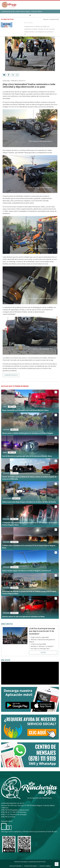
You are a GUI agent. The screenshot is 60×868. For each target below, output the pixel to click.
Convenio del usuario (30, 866)
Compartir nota (11, 375)
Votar (43, 653)
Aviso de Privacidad (15, 866)
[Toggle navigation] (57, 864)
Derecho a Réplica (45, 866)
